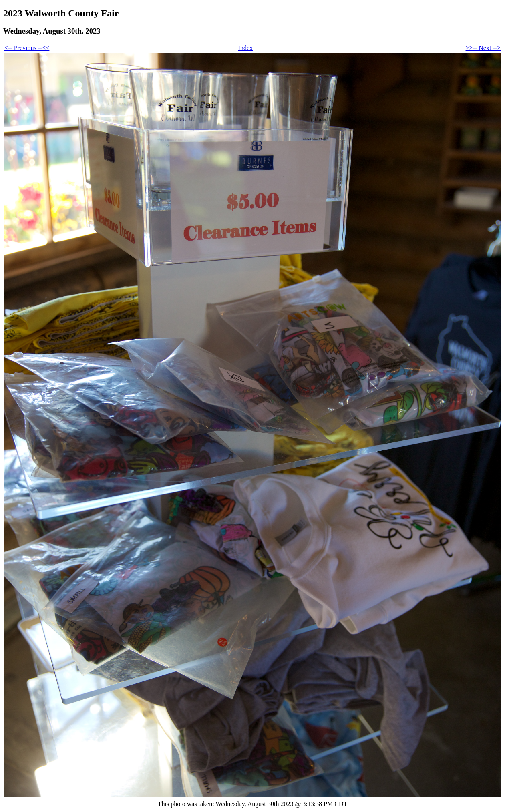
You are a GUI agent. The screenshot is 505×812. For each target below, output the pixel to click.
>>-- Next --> (483, 48)
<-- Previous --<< (27, 48)
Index (245, 48)
